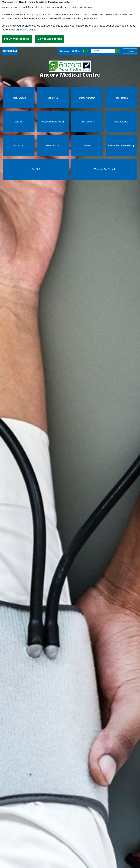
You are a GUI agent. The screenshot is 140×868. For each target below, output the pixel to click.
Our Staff (36, 169)
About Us (19, 145)
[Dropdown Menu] (130, 51)
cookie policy (28, 30)
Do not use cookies (50, 39)
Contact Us (53, 98)
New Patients (87, 122)
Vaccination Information (53, 122)
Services (19, 122)
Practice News (19, 98)
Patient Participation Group (121, 145)
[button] (64, 51)
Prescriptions (121, 98)
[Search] (103, 51)
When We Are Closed (104, 169)
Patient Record (53, 145)
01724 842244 (10, 51)
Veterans (87, 145)
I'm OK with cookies (17, 39)
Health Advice (121, 122)
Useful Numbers (87, 98)
